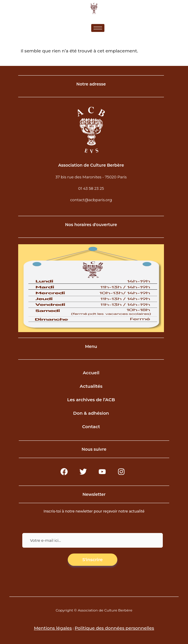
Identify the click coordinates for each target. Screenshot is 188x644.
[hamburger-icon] (98, 28)
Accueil (91, 373)
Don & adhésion (91, 413)
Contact (91, 427)
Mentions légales (53, 628)
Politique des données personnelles (114, 628)
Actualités (91, 386)
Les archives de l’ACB (91, 400)
